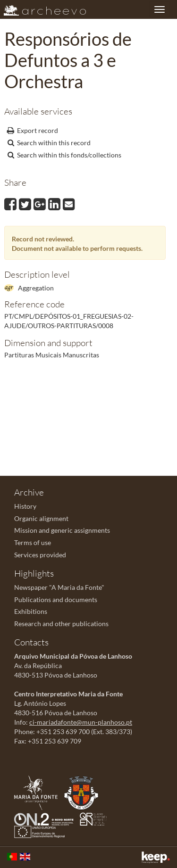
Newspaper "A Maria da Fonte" (59, 587)
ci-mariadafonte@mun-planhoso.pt (81, 722)
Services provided (40, 555)
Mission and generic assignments (62, 530)
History (25, 506)
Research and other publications (61, 624)
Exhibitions (31, 611)
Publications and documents (56, 599)
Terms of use (33, 542)
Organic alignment (41, 518)
